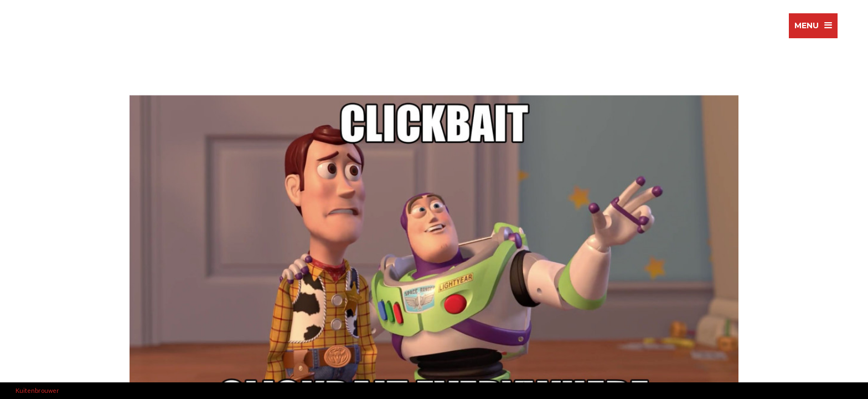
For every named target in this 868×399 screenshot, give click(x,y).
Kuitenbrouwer (37, 390)
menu (807, 25)
